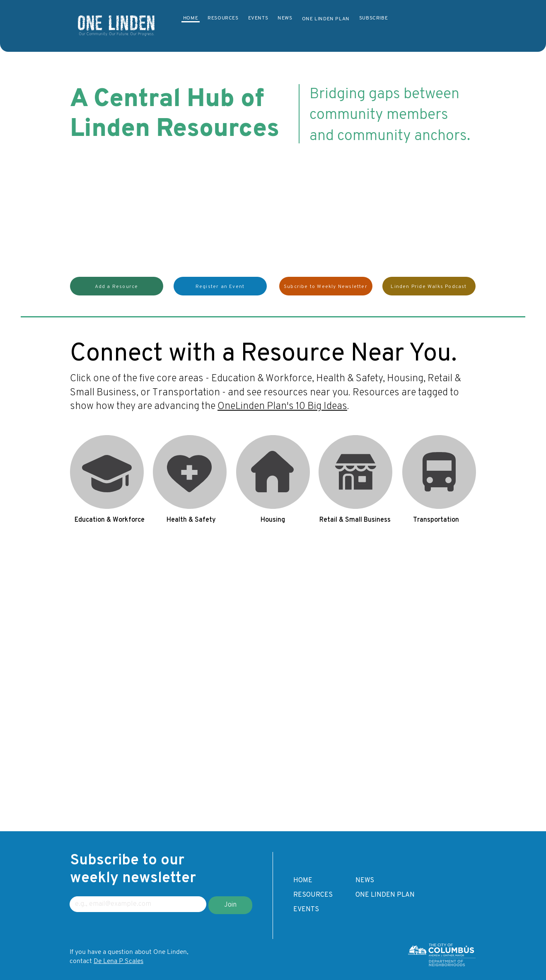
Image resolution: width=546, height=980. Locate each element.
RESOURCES (313, 895)
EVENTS (306, 910)
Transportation (438, 443)
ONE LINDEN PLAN (385, 895)
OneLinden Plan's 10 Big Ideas (282, 407)
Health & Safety (190, 443)
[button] (117, 286)
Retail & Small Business (356, 443)
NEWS (365, 881)
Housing (273, 443)
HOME (303, 881)
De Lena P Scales (118, 961)
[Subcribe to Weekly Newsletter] (326, 286)
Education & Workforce (107, 443)
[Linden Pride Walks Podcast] (429, 286)
